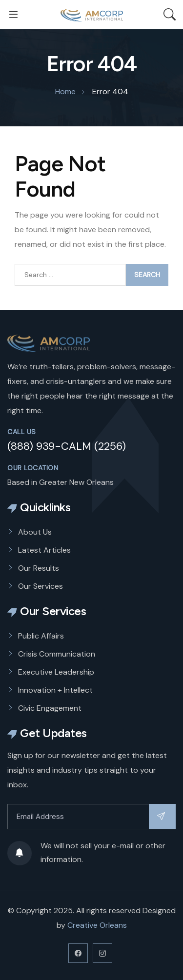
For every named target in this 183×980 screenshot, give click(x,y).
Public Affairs (41, 636)
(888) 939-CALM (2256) (67, 446)
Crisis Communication (57, 654)
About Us (35, 532)
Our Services (41, 586)
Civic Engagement (50, 708)
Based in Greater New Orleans (61, 482)
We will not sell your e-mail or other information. (86, 853)
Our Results (39, 568)
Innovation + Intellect (55, 690)
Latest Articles (44, 550)
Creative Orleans (97, 925)
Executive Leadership (56, 672)
